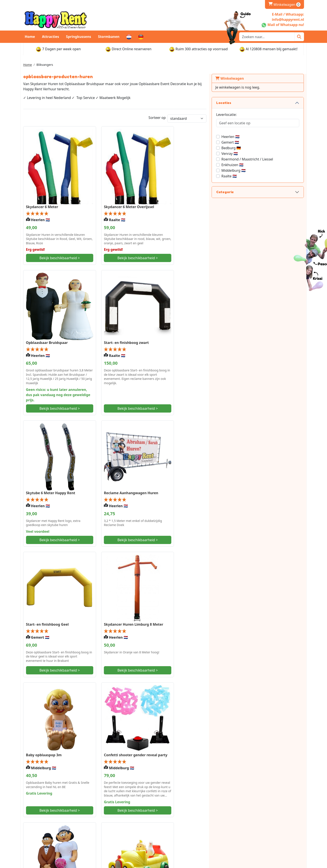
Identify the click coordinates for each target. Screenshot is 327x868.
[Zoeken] (299, 37)
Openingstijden (181, 823)
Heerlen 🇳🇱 (257, 137)
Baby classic (36, 728)
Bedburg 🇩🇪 (257, 148)
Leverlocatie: (253, 115)
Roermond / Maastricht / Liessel (273, 159)
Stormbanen (109, 37)
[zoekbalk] (267, 37)
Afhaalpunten (179, 828)
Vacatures (248, 823)
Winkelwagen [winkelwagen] (284, 5)
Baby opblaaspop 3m (187, 464)
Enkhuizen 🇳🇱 (258, 165)
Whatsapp (38, 818)
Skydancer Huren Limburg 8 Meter (127, 464)
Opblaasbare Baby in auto (191, 589)
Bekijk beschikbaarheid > (56, 258)
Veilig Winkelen (109, 823)
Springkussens (78, 37)
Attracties (50, 37)
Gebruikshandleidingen (259, 833)
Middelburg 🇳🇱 (260, 170)
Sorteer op (183, 118)
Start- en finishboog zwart (48, 336)
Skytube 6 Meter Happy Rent (122, 336)
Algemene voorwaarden (259, 828)
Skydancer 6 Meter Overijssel (123, 200)
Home (30, 37)
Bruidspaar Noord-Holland (120, 589)
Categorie (251, 192)
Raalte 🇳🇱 (255, 176)
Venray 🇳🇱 (256, 154)
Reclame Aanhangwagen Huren (196, 336)
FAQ (100, 833)
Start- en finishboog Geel (47, 464)
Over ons (104, 818)
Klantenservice (252, 818)
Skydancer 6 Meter (42, 200)
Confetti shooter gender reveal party (53, 592)
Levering (175, 818)
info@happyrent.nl (45, 824)
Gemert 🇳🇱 (256, 142)
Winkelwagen (256, 78)
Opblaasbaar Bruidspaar (190, 192)
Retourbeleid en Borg (186, 833)
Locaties (250, 103)
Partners (103, 828)
